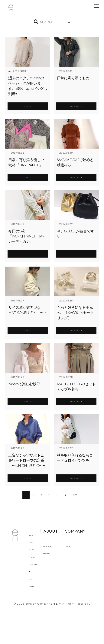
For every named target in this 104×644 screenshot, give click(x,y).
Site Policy (59, 553)
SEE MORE (28, 105)
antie (11, 71)
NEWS (35, 556)
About (33, 604)
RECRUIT (38, 571)
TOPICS (34, 549)
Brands (56, 538)
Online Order (60, 546)
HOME (34, 534)
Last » (76, 495)
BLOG (33, 542)
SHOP (33, 579)
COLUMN (38, 564)
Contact (35, 612)
